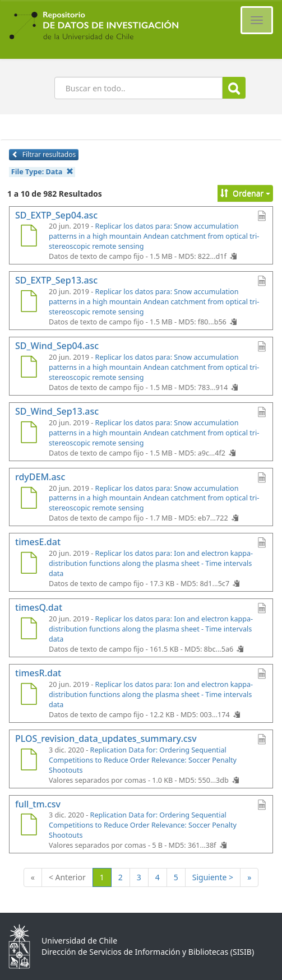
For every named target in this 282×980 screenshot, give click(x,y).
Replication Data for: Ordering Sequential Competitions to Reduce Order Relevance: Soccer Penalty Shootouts (143, 760)
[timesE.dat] (29, 564)
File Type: (42, 172)
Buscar (234, 88)
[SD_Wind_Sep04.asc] (29, 368)
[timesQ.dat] (29, 630)
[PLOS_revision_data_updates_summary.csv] (29, 761)
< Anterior (67, 877)
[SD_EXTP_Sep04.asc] (29, 237)
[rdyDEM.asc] (29, 499)
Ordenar (245, 193)
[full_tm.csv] (29, 826)
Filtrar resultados (44, 154)
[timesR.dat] (29, 695)
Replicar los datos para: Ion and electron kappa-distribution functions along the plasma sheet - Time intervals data (151, 563)
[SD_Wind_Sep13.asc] (29, 434)
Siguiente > (213, 877)
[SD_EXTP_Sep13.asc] (29, 303)
